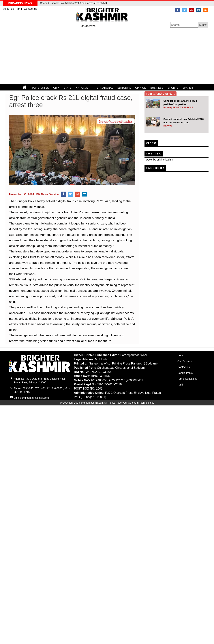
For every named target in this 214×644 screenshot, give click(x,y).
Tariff (19, 9)
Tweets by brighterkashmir (159, 160)
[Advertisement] (107, 56)
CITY (56, 88)
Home (181, 355)
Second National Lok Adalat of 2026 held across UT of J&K (74, 3)
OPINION (141, 88)
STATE (67, 88)
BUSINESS (157, 88)
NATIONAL (82, 88)
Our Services (185, 361)
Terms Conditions (187, 379)
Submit (203, 25)
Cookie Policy (185, 373)
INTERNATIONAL (103, 88)
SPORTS (173, 88)
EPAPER (188, 88)
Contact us (31, 9)
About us (9, 9)
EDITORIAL (124, 88)
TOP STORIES (40, 88)
